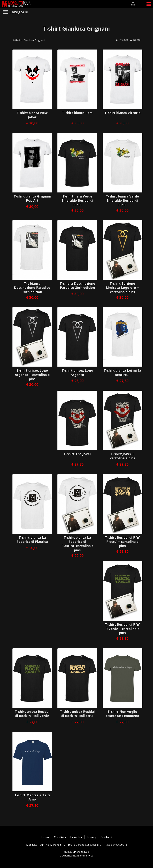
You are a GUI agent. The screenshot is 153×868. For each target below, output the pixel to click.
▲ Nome (135, 40)
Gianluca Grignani (34, 40)
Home (45, 837)
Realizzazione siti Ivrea (81, 856)
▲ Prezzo (122, 40)
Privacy (91, 837)
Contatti (106, 837)
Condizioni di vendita (68, 837)
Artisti (16, 40)
